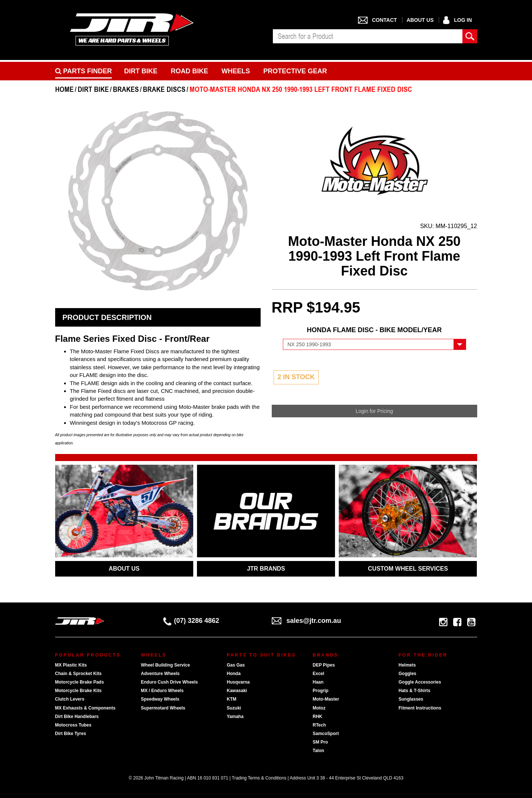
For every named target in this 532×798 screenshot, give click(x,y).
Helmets (407, 665)
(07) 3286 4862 (191, 621)
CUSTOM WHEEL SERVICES (408, 569)
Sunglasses (411, 699)
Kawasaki (237, 691)
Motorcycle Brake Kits (78, 691)
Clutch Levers (70, 699)
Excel (319, 674)
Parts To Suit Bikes (262, 655)
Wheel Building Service (166, 665)
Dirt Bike (141, 71)
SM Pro (320, 742)
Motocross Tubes (73, 725)
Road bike (189, 71)
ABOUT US (124, 569)
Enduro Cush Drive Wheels (170, 682)
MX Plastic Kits (71, 665)
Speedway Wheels (160, 699)
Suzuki (234, 708)
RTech (319, 725)
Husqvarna (238, 682)
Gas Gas (236, 665)
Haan (318, 682)
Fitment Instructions (420, 708)
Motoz (319, 708)
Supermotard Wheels (163, 708)
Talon (319, 751)
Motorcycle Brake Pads (80, 682)
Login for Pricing (374, 411)
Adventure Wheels (160, 674)
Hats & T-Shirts (415, 691)
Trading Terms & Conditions (259, 778)
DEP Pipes (324, 665)
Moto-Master (326, 699)
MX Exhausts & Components (85, 708)
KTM (232, 699)
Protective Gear (295, 71)
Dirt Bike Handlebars (77, 717)
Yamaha (235, 717)
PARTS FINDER (84, 71)
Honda (234, 674)
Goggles (408, 674)
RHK (318, 717)
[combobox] (368, 36)
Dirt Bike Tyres (71, 734)
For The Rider (423, 655)
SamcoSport (326, 734)
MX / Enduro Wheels (162, 691)
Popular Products (88, 655)
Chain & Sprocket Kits (78, 674)
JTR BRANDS (266, 569)
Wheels (236, 71)
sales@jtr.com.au (307, 621)
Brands (326, 655)
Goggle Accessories (420, 682)
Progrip (321, 691)
